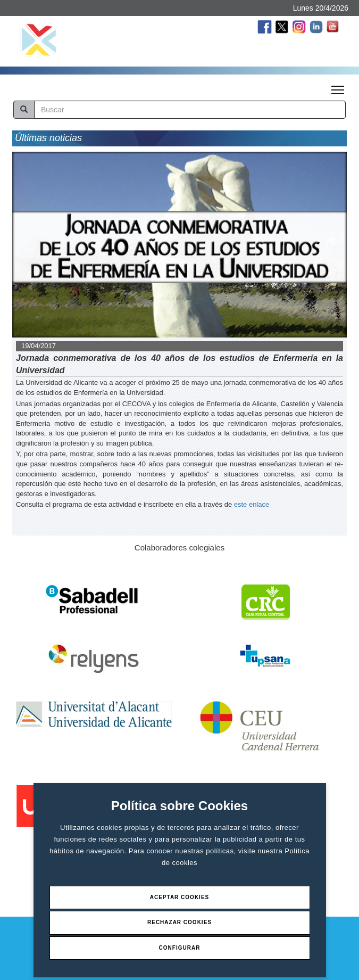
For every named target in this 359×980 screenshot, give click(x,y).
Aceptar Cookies (180, 897)
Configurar (180, 948)
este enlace (252, 504)
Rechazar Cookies (179, 922)
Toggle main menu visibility (339, 87)
